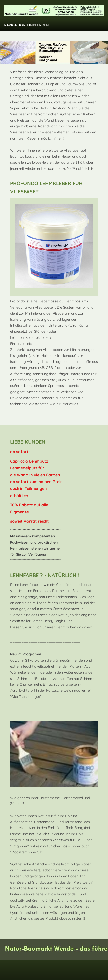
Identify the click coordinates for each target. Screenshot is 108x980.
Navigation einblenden (26, 25)
